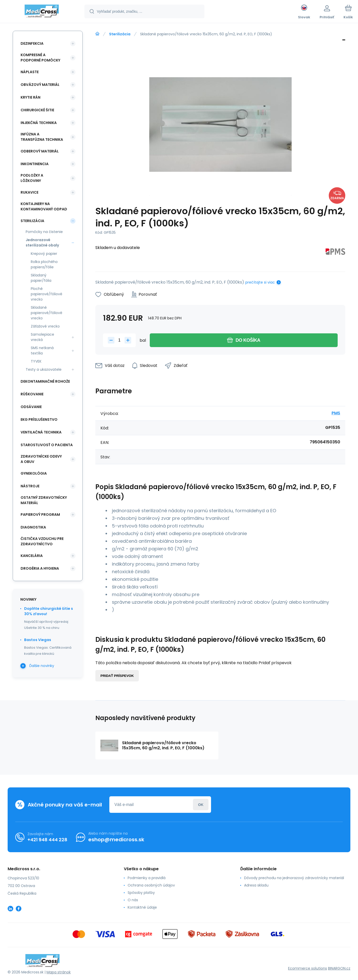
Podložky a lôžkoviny (32, 178)
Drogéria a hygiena (40, 568)
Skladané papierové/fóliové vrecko (47, 313)
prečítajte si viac (260, 282)
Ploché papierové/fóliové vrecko (47, 294)
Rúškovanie (32, 394)
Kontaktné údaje (142, 907)
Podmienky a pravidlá (147, 878)
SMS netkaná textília (42, 351)
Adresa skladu (256, 885)
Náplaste (30, 72)
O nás (133, 900)
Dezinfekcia (32, 43)
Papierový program (40, 515)
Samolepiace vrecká (42, 337)
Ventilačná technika (41, 432)
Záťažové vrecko (45, 326)
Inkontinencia (35, 164)
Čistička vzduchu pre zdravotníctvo (42, 541)
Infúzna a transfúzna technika (42, 137)
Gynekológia (34, 473)
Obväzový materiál (40, 85)
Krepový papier (44, 254)
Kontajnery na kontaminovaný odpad (44, 206)
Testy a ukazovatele (44, 369)
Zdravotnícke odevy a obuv (41, 459)
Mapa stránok (59, 972)
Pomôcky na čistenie (44, 232)
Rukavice (29, 192)
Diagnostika (33, 527)
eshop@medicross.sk (116, 839)
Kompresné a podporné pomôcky (40, 58)
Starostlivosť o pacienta (47, 445)
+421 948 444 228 (47, 840)
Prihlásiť (201, 805)
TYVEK (36, 361)
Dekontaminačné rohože (45, 381)
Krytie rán (31, 97)
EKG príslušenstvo (39, 419)
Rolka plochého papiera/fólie (44, 264)
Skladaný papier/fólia (41, 278)
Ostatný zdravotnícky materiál (44, 500)
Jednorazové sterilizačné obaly (42, 243)
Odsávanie (31, 407)
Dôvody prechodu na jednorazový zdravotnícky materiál (294, 878)
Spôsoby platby (141, 893)
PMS (336, 413)
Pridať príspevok (117, 676)
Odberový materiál (40, 151)
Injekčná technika (39, 123)
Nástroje (30, 486)
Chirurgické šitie (37, 110)
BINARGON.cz (339, 968)
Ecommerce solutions (308, 968)
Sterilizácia (120, 34)
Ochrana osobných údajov (151, 885)
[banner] (42, 12)
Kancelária (32, 556)
